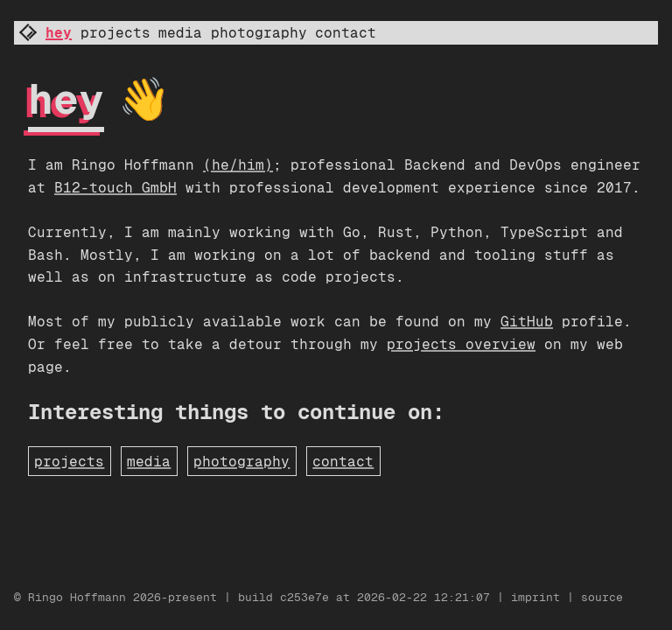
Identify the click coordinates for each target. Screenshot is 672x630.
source (602, 597)
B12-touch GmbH (115, 188)
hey (59, 33)
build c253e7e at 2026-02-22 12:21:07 (367, 597)
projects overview (461, 344)
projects (115, 33)
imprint (535, 597)
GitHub (527, 322)
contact (346, 33)
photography (259, 33)
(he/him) (238, 165)
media (180, 33)
